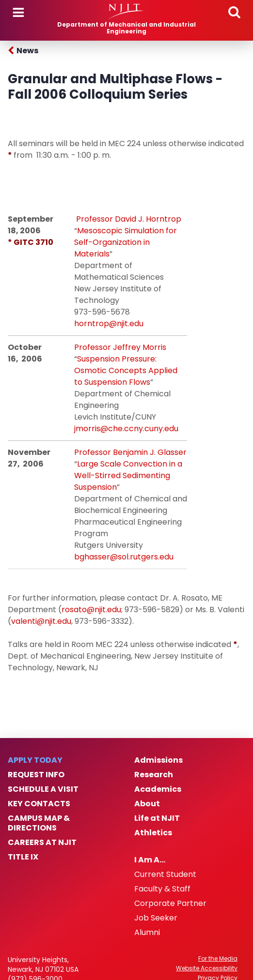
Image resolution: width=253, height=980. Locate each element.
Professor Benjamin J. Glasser (130, 452)
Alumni (147, 933)
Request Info (36, 775)
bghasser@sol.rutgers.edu (124, 557)
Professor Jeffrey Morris (120, 347)
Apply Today (35, 760)
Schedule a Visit (43, 789)
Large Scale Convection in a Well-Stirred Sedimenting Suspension (128, 475)
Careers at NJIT (42, 843)
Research (154, 775)
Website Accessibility (207, 968)
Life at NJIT (157, 818)
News (27, 51)
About (147, 804)
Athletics (153, 833)
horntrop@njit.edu (109, 324)
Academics (158, 789)
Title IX (23, 857)
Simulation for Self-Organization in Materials (126, 242)
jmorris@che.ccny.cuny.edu (126, 429)
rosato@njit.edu (91, 610)
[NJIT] (126, 12)
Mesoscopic (100, 231)
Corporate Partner (170, 904)
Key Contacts (39, 804)
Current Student (165, 874)
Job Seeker (156, 918)
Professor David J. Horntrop (129, 219)
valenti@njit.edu (41, 621)
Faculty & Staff (162, 889)
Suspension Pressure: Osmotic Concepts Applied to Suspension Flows (126, 370)
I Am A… (150, 860)
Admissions (158, 760)
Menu (18, 13)
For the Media (218, 959)
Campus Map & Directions (39, 823)
